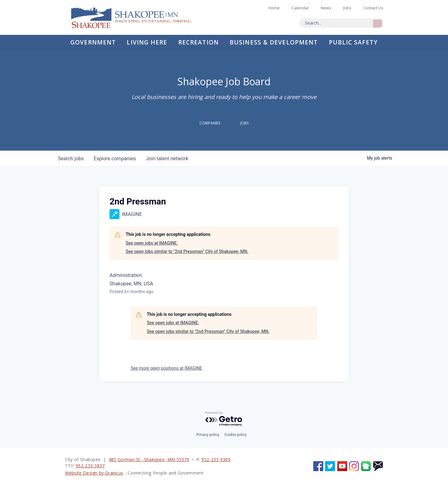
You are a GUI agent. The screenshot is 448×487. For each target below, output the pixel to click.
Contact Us (373, 8)
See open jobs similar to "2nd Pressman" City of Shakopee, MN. (187, 251)
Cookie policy (236, 435)
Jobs (347, 8)
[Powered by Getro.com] (224, 419)
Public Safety (353, 42)
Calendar (300, 8)
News (326, 8)
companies (115, 159)
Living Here (147, 42)
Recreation (198, 42)
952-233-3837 (90, 466)
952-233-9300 (216, 459)
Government (93, 42)
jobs (71, 159)
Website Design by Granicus (94, 473)
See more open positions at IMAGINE (166, 368)
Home (137, 17)
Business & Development (274, 42)
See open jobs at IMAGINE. (152, 243)
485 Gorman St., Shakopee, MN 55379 (149, 459)
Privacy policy (208, 435)
